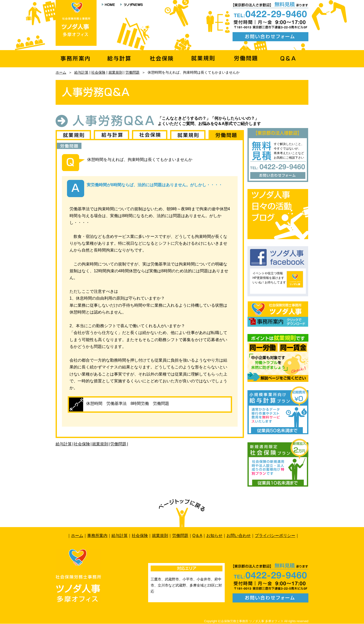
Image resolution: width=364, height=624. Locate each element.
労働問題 (132, 72)
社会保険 (98, 72)
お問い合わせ (239, 536)
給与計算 (81, 72)
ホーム (61, 72)
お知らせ (214, 536)
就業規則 (116, 72)
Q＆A (197, 536)
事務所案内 (97, 536)
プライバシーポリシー (275, 536)
